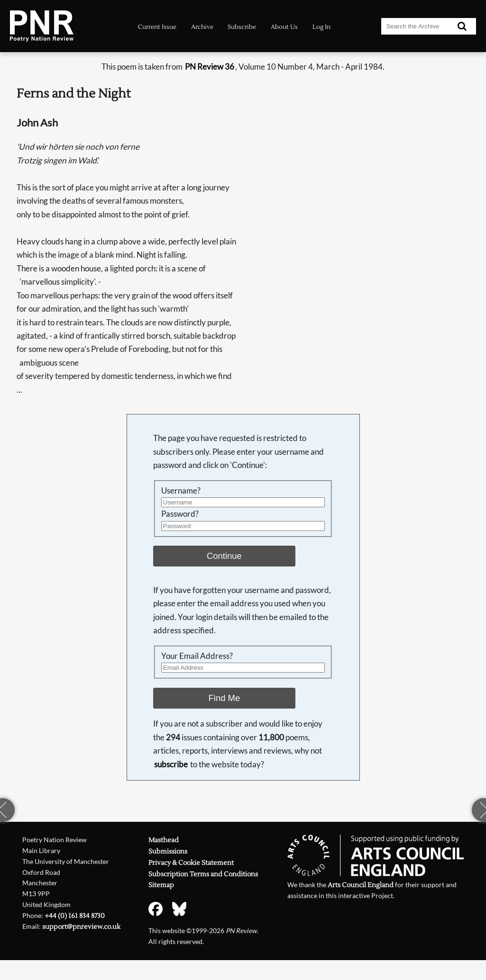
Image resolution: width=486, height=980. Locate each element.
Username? (181, 490)
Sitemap (161, 885)
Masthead (164, 840)
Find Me (225, 698)
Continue (224, 556)
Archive (202, 27)
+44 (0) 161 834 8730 (75, 916)
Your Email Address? (197, 656)
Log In (321, 27)
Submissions (168, 852)
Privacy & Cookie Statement (191, 863)
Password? (180, 514)
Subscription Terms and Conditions (203, 874)
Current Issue (157, 27)
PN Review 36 (210, 67)
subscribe (171, 764)
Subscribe (242, 27)
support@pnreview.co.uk (81, 927)
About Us (284, 27)
